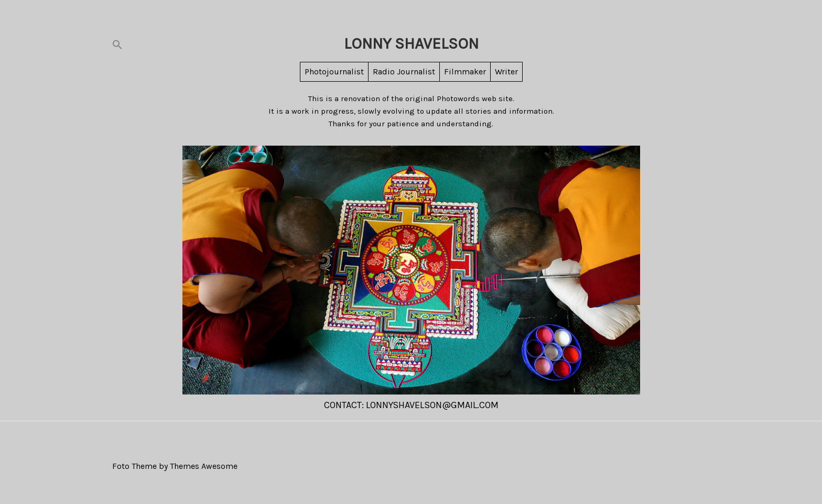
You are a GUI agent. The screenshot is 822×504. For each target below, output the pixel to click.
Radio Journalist (404, 72)
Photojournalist (334, 72)
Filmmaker (465, 72)
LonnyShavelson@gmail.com (432, 405)
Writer (506, 72)
